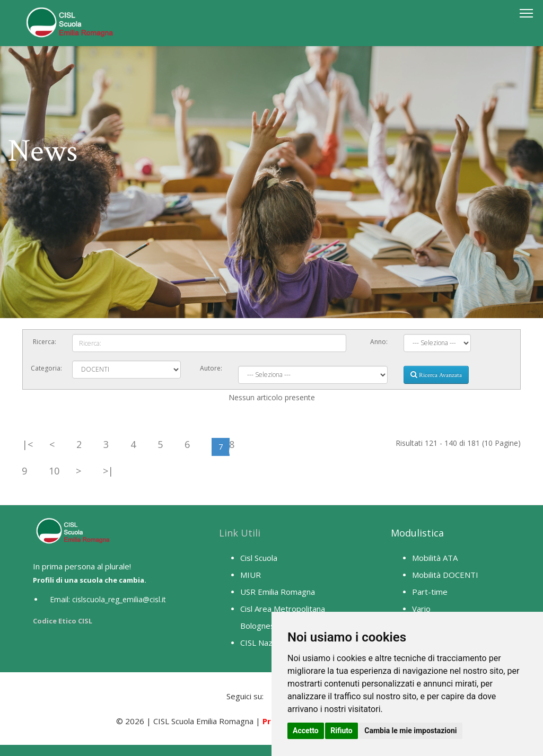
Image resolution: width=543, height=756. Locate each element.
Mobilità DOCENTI (445, 575)
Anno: (379, 342)
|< (28, 444)
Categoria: (46, 368)
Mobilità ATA (435, 558)
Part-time (430, 592)
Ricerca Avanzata (436, 375)
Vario (421, 609)
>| (108, 471)
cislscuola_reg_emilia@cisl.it (119, 599)
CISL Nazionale (267, 643)
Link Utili (240, 533)
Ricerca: (45, 342)
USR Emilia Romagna (278, 592)
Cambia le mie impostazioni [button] (410, 731)
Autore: (211, 368)
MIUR (251, 575)
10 (54, 471)
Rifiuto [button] (341, 731)
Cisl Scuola (259, 558)
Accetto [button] (306, 731)
